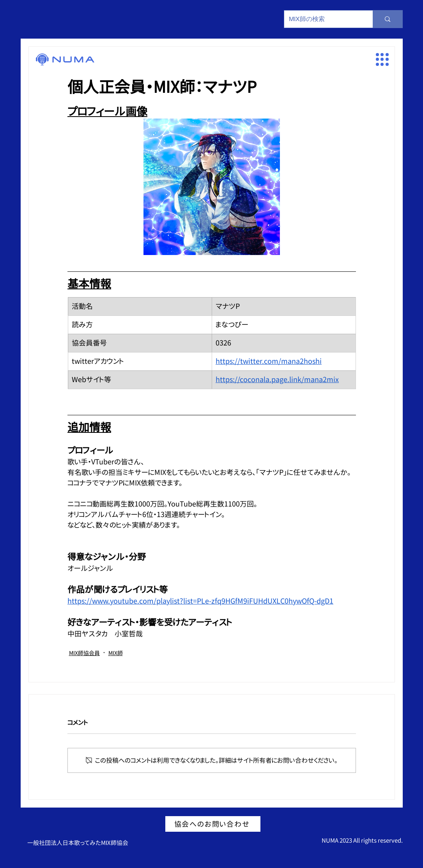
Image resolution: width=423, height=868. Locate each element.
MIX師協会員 (84, 653)
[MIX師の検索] (323, 19)
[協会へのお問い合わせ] (213, 824)
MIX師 (116, 653)
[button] (382, 59)
